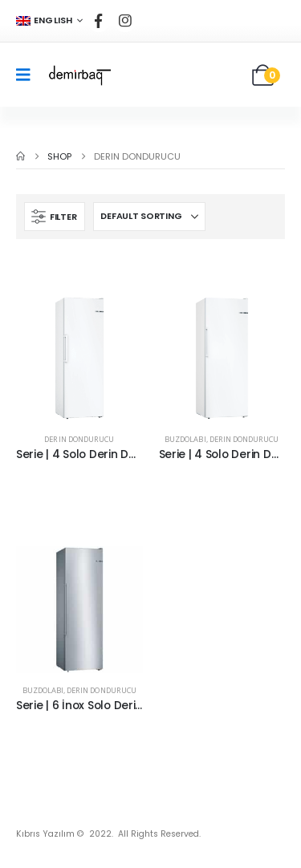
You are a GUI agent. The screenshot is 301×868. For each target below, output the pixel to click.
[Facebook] (99, 21)
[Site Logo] (79, 75)
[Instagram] (125, 21)
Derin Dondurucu (79, 439)
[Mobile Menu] (28, 75)
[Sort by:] (149, 217)
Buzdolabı (185, 439)
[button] (55, 217)
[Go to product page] (79, 359)
